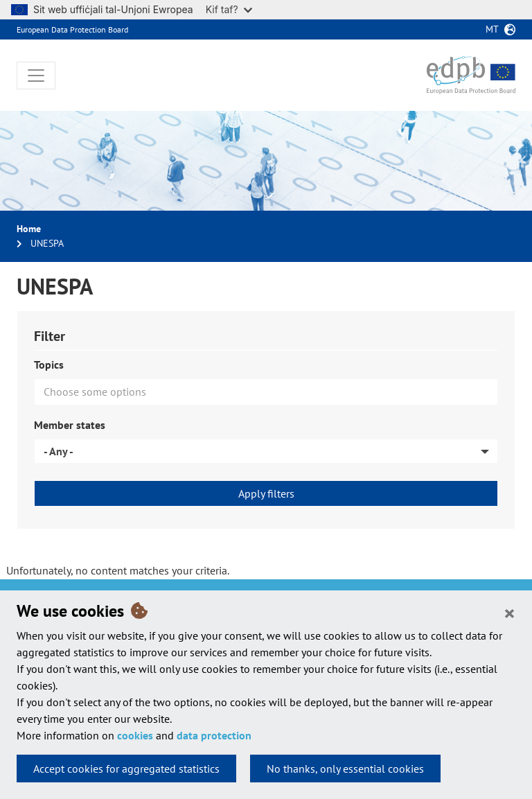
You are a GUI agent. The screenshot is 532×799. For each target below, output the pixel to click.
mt (492, 29)
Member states (70, 425)
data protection (214, 735)
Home (29, 229)
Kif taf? (229, 9)
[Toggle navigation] (36, 76)
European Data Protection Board (72, 29)
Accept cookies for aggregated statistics (126, 769)
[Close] (509, 613)
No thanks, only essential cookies (345, 769)
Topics (49, 365)
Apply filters (266, 493)
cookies (135, 735)
